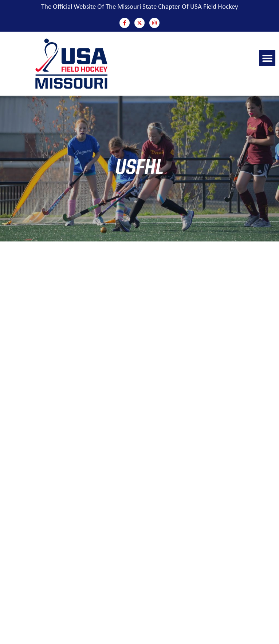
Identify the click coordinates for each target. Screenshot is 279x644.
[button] (267, 58)
